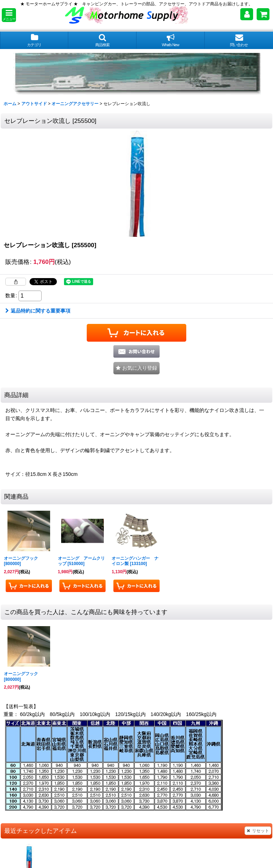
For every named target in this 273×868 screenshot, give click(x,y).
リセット (258, 831)
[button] (9, 15)
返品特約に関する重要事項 (38, 311)
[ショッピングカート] (263, 14)
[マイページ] (247, 14)
